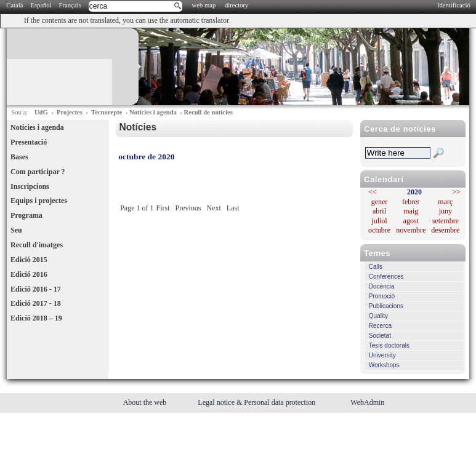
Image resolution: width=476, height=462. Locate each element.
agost (411, 221)
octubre (379, 230)
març (445, 202)
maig (411, 211)
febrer (411, 202)
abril (379, 211)
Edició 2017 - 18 (36, 303)
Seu (16, 230)
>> (456, 192)
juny (446, 211)
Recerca (380, 326)
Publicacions (386, 306)
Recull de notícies (208, 112)
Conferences (386, 277)
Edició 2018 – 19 (36, 318)
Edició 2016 (29, 274)
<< (373, 192)
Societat (380, 336)
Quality (378, 316)
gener (380, 202)
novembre (411, 230)
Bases (19, 157)
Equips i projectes (39, 201)
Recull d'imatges (37, 245)
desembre (445, 230)
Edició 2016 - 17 (36, 289)
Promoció (382, 296)
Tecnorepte (107, 112)
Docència (382, 286)
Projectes (70, 112)
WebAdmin (367, 402)
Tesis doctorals (389, 345)
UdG (41, 112)
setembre (446, 221)
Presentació (29, 142)
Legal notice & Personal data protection (257, 402)
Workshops (384, 365)
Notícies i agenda (153, 112)
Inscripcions (30, 186)
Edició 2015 (29, 260)
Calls (376, 267)
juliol (379, 221)
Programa (26, 215)
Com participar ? (38, 172)
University (382, 355)
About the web (146, 402)
